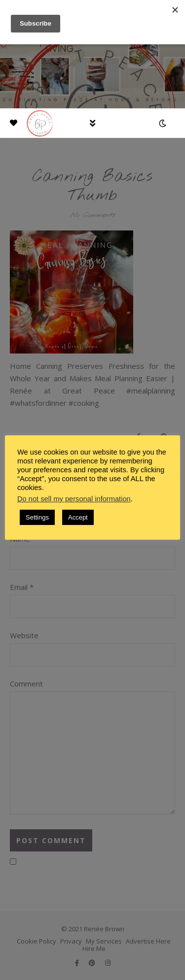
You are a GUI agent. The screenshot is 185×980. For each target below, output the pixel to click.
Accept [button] (78, 517)
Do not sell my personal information (74, 499)
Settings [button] (37, 517)
